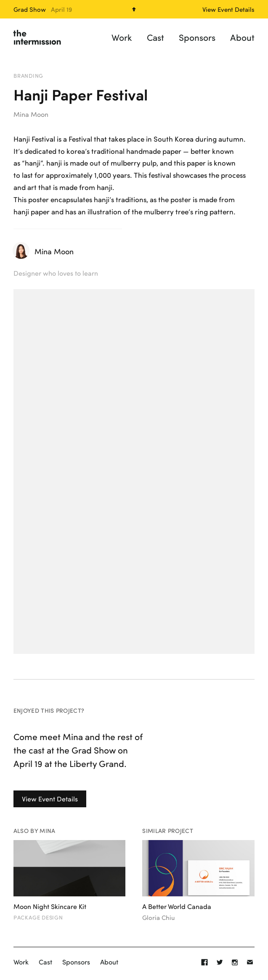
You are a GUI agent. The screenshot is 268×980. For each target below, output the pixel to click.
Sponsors (197, 37)
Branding (28, 76)
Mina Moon (31, 114)
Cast (155, 37)
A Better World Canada (177, 906)
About (242, 37)
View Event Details (50, 799)
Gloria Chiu (158, 918)
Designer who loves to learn (56, 273)
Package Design (38, 917)
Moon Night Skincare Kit (50, 906)
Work (122, 37)
